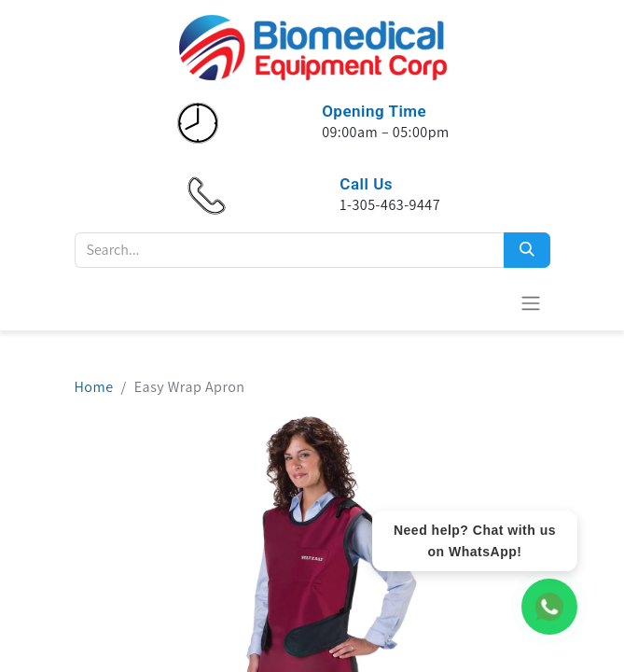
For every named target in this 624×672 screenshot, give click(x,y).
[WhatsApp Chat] (549, 607)
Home (94, 387)
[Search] (527, 250)
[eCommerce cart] (485, 302)
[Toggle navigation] (531, 303)
